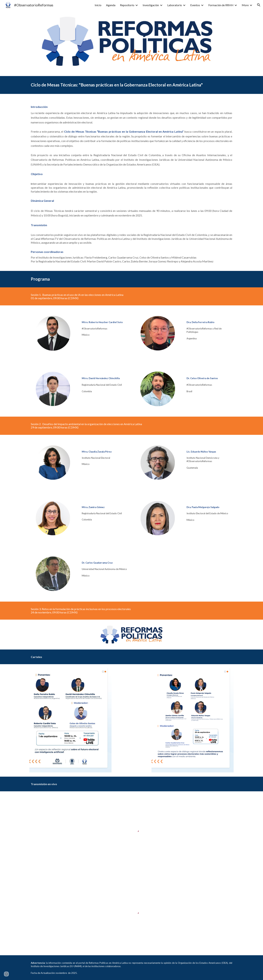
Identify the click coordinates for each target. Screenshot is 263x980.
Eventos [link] (195, 5)
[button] (259, 5)
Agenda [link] (111, 5)
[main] (131, 85)
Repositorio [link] (127, 5)
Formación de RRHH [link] (221, 5)
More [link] (245, 5)
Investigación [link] (151, 5)
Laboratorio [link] (175, 5)
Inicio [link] (98, 5)
